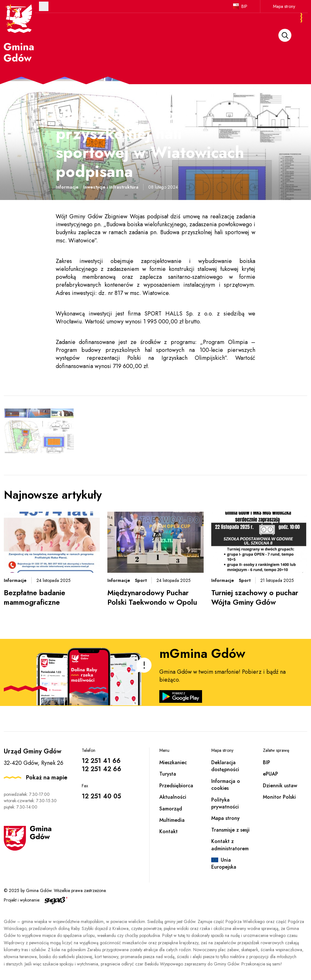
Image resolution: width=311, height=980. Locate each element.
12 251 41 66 (101, 761)
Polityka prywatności (225, 803)
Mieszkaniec (173, 762)
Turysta (168, 774)
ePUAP (270, 774)
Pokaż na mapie (47, 777)
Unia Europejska (224, 863)
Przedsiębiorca (176, 786)
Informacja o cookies (226, 785)
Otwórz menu (44, 6)
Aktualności (173, 797)
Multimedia (172, 820)
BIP (244, 6)
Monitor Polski (279, 797)
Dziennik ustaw (280, 786)
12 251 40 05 (101, 796)
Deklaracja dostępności (225, 766)
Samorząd (171, 809)
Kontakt (168, 831)
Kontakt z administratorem (230, 845)
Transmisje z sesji (230, 830)
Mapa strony (284, 6)
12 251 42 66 (102, 769)
